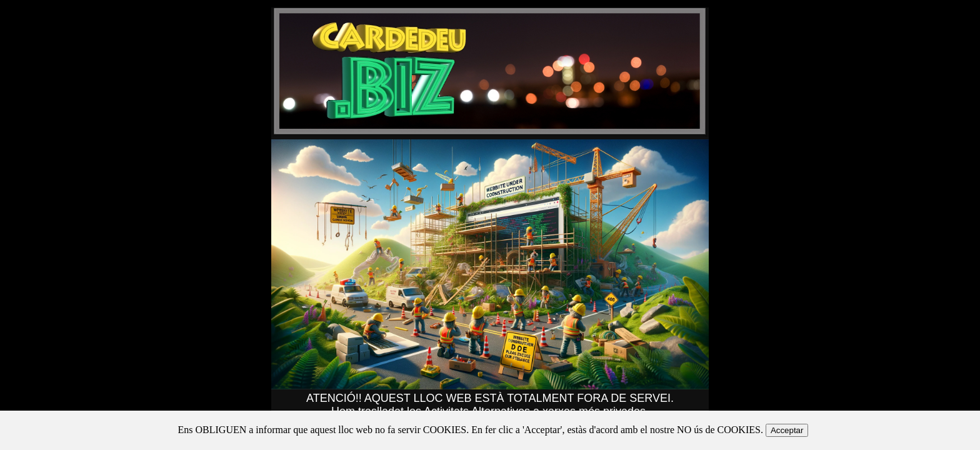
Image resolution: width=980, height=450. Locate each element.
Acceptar (787, 430)
